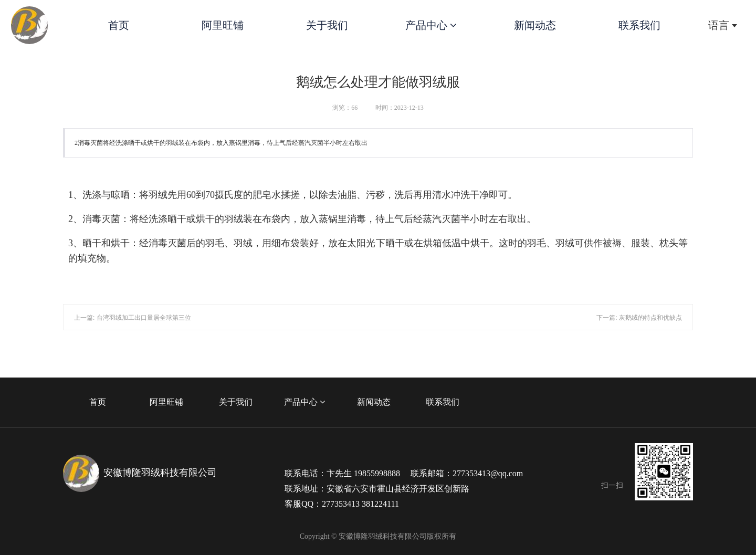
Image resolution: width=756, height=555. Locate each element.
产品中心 (431, 25)
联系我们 (639, 25)
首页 (119, 25)
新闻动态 (535, 25)
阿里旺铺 (223, 25)
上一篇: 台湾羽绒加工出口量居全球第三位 (133, 318)
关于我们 (327, 25)
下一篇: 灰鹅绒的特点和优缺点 (639, 318)
